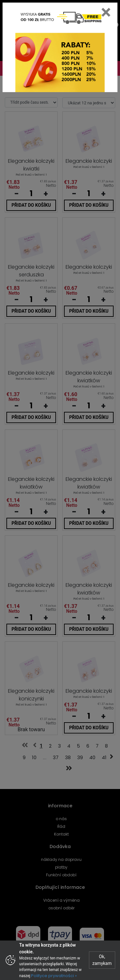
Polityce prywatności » (54, 976)
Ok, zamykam (102, 960)
